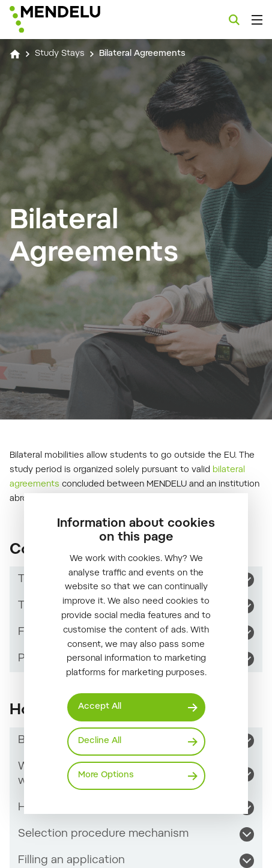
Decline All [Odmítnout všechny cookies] (100, 741)
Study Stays (60, 54)
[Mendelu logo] (70, 20)
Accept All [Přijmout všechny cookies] (100, 707)
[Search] (234, 20)
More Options (106, 775)
